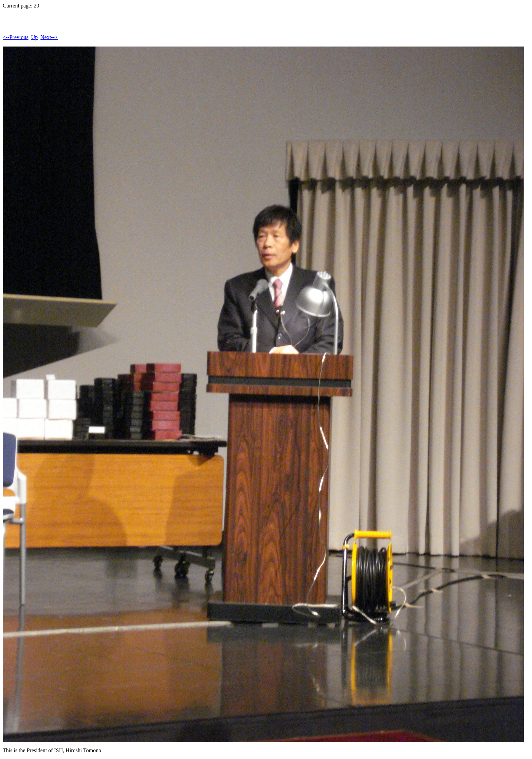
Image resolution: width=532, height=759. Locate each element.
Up (35, 37)
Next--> (49, 37)
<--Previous (16, 37)
